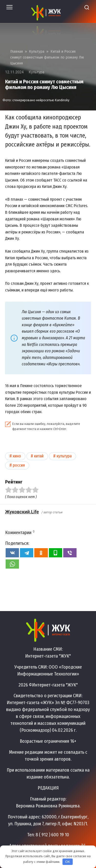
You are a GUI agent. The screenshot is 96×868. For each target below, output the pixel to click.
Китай (39, 456)
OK (68, 862)
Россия (19, 465)
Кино (17, 456)
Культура (36, 72)
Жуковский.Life (22, 512)
